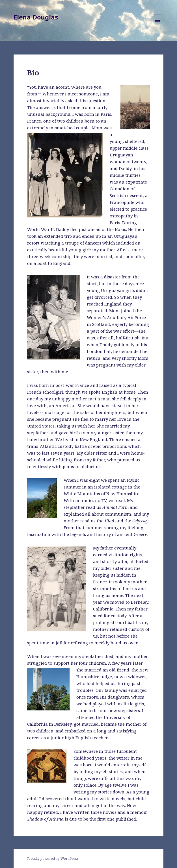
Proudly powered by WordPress (53, 859)
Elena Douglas (36, 17)
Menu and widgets (158, 26)
